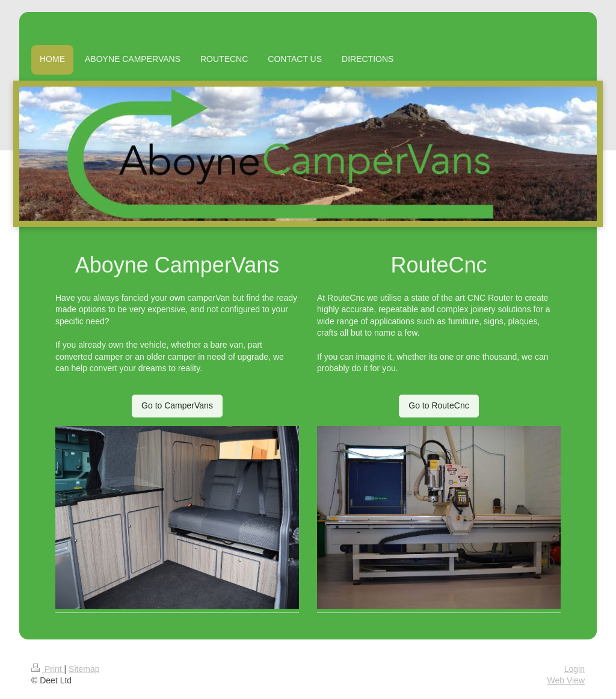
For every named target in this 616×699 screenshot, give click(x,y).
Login (574, 669)
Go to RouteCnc (439, 405)
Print (48, 669)
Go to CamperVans (177, 405)
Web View (566, 680)
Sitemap (84, 669)
